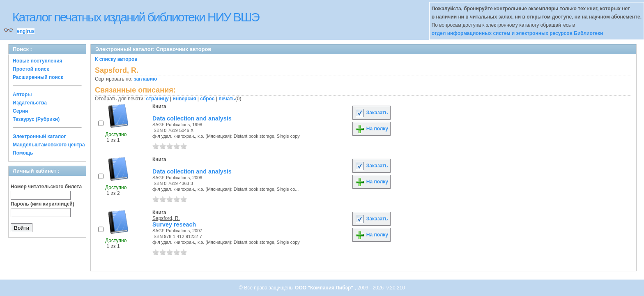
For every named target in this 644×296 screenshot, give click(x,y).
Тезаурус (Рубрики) (36, 119)
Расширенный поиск (38, 77)
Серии (20, 111)
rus (31, 31)
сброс (207, 99)
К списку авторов (116, 59)
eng (21, 31)
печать (227, 99)
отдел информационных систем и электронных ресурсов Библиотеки (517, 33)
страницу (158, 99)
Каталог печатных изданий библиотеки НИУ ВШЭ (136, 17)
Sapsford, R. (166, 218)
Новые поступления (38, 61)
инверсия (185, 99)
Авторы (22, 95)
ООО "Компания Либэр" (325, 288)
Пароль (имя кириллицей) (43, 204)
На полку (371, 129)
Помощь (23, 153)
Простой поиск (31, 69)
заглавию (145, 79)
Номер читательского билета (46, 187)
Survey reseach (174, 224)
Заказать (371, 113)
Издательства (30, 103)
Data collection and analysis (192, 118)
